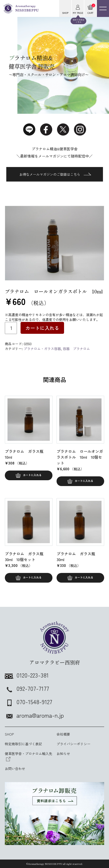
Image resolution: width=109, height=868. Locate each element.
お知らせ (63, 754)
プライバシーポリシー (73, 744)
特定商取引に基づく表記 (23, 744)
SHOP (9, 734)
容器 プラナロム (76, 349)
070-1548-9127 (29, 702)
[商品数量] (11, 328)
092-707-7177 (27, 688)
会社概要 (63, 734)
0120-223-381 (27, 675)
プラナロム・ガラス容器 (42, 349)
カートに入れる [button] (32, 475)
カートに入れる (42, 328)
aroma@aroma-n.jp (34, 715)
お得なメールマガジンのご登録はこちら (55, 174)
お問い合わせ (15, 769)
